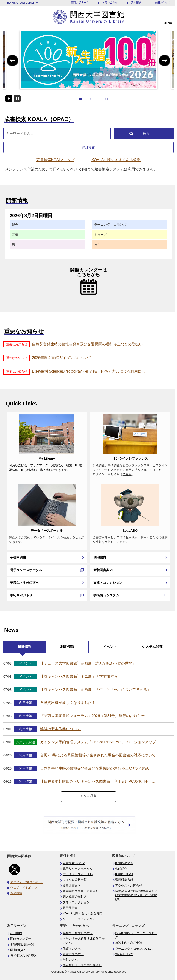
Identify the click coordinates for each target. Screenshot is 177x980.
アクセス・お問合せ (129, 886)
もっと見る (88, 795)
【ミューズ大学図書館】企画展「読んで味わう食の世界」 (88, 663)
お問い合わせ (110, 2)
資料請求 (136, 2)
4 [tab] (107, 99)
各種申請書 (18, 557)
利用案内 (100, 557)
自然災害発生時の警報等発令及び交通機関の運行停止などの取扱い (87, 344)
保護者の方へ (72, 949)
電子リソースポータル (26, 570)
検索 (146, 133)
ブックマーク (39, 465)
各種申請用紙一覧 (22, 945)
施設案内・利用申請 (129, 943)
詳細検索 (88, 147)
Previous (12, 60)
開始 (9, 99)
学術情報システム (106, 595)
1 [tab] (80, 99)
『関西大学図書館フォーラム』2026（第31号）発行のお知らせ (92, 716)
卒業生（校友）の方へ (78, 933)
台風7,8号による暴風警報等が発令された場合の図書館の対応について (98, 755)
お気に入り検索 (62, 465)
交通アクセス (162, 2)
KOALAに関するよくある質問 (83, 913)
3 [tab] (98, 99)
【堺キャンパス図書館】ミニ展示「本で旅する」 (81, 676)
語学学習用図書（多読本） (81, 891)
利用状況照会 (18, 465)
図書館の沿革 (124, 863)
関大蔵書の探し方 (75, 897)
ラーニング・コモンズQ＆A (134, 949)
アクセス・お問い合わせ (27, 882)
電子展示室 (70, 908)
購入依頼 (46, 470)
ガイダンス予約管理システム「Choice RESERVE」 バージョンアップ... (100, 742)
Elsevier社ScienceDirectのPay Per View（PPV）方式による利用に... (88, 371)
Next (165, 60)
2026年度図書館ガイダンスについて (62, 358)
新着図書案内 (103, 570)
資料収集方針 (124, 880)
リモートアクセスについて (81, 919)
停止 (17, 99)
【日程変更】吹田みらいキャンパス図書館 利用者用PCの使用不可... (98, 781)
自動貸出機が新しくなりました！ (68, 703)
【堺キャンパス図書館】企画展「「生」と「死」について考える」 (95, 690)
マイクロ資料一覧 (75, 880)
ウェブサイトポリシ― (25, 888)
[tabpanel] (88, 59)
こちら (160, 470)
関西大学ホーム (80, 2)
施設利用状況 (124, 954)
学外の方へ (70, 960)
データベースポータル (47, 531)
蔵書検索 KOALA (74, 863)
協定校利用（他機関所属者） (82, 965)
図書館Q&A (18, 950)
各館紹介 (121, 869)
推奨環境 (16, 893)
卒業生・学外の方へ (24, 583)
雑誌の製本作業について (60, 729)
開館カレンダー (21, 939)
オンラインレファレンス (130, 458)
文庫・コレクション (108, 583)
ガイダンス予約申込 (24, 956)
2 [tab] (89, 99)
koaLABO (130, 531)
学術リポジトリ (21, 595)
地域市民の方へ (73, 954)
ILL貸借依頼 (29, 470)
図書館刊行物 (124, 874)
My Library (47, 458)
